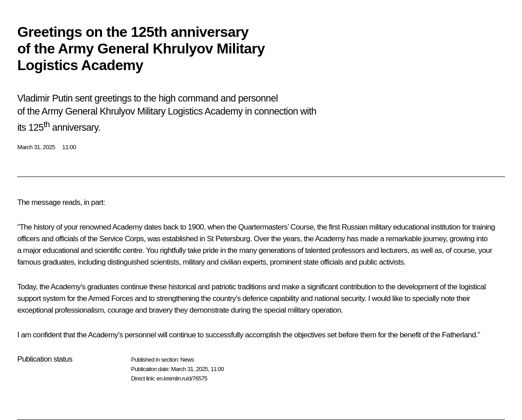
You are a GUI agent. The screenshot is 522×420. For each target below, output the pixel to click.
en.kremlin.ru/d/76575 (182, 378)
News (187, 360)
